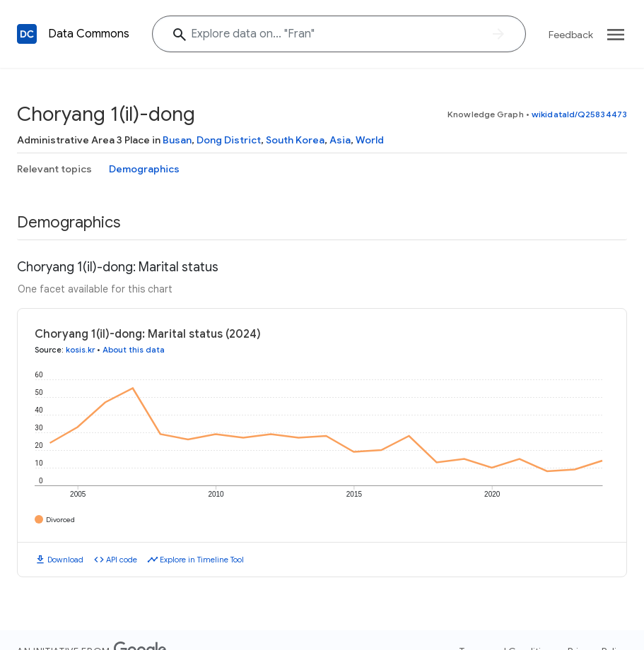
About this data (134, 350)
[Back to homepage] (27, 34)
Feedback (571, 35)
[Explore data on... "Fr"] (339, 34)
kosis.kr (80, 350)
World (370, 140)
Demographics (144, 169)
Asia (340, 140)
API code (122, 560)
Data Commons (89, 34)
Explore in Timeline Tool (202, 560)
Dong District (229, 140)
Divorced (60, 520)
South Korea (295, 140)
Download (65, 560)
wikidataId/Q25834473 (579, 114)
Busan (177, 140)
